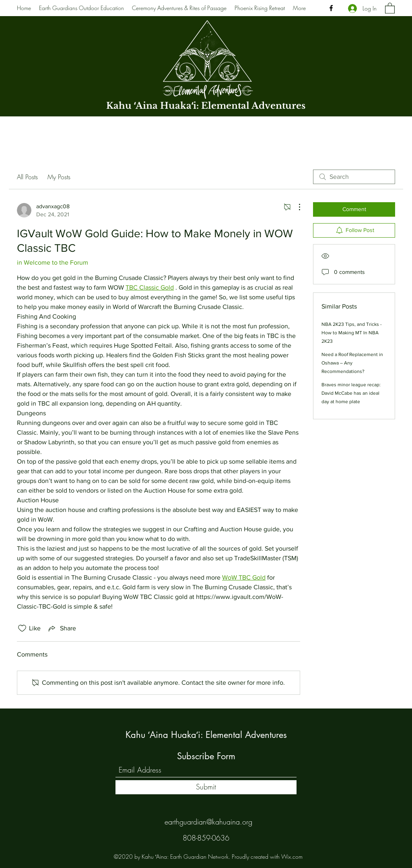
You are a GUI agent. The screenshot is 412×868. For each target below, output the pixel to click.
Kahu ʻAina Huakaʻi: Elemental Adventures (206, 106)
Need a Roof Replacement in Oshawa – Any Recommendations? (352, 363)
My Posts (59, 177)
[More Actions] (295, 207)
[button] (390, 8)
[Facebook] (331, 8)
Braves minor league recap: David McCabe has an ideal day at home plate (351, 393)
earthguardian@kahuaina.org (208, 822)
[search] (354, 177)
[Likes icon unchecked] (22, 628)
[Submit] (206, 787)
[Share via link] (62, 628)
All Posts (27, 177)
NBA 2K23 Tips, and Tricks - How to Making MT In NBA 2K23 (352, 333)
